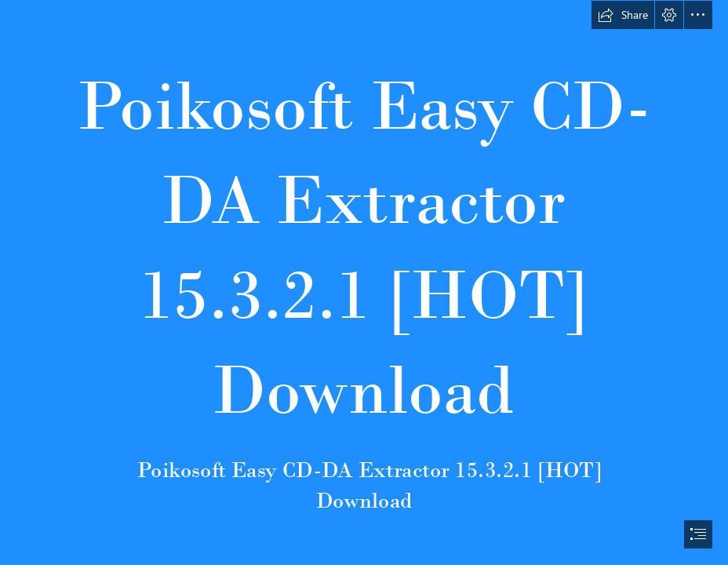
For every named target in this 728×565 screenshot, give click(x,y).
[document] (364, 282)
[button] (623, 15)
